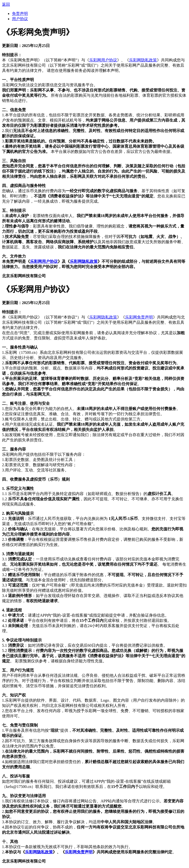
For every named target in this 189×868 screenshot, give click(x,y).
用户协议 (20, 19)
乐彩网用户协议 (103, 60)
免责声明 (20, 14)
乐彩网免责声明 (139, 317)
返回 (6, 4)
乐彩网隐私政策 (143, 60)
